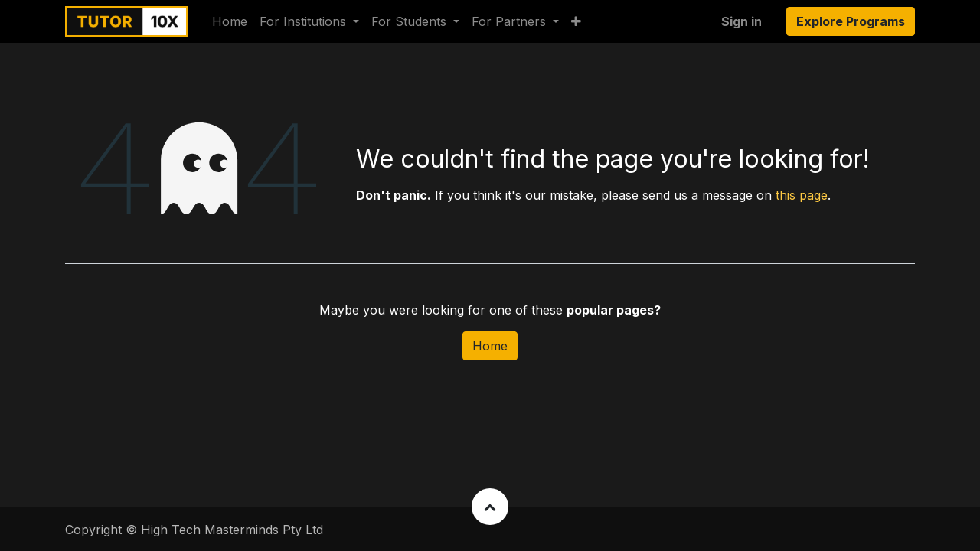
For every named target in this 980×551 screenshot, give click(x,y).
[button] (576, 21)
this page (802, 195)
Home (490, 346)
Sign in (742, 21)
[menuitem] (230, 21)
